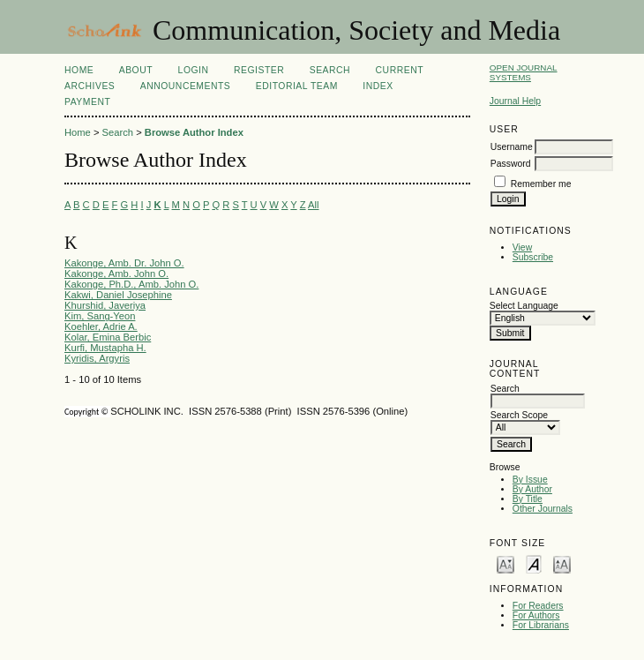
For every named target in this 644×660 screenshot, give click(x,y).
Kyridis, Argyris (97, 358)
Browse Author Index (194, 132)
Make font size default (534, 563)
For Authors (536, 615)
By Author (532, 489)
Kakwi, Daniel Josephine (118, 295)
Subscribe (533, 257)
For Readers (538, 606)
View (522, 247)
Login (194, 70)
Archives (90, 86)
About (136, 70)
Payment (87, 102)
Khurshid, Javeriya (105, 305)
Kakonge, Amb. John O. (116, 274)
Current (400, 70)
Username (512, 147)
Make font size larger (562, 563)
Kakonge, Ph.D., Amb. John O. (131, 284)
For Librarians (541, 625)
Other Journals (543, 509)
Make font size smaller (505, 563)
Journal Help (515, 101)
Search (330, 70)
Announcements (186, 86)
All (313, 205)
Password (511, 164)
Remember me (541, 184)
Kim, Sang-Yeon (100, 316)
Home (79, 70)
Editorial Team (297, 86)
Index (378, 86)
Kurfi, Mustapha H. (105, 348)
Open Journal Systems (524, 72)
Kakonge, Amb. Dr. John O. (124, 263)
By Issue (530, 480)
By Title (528, 499)
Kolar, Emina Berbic (108, 337)
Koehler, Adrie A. (101, 326)
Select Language (524, 306)
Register (259, 70)
